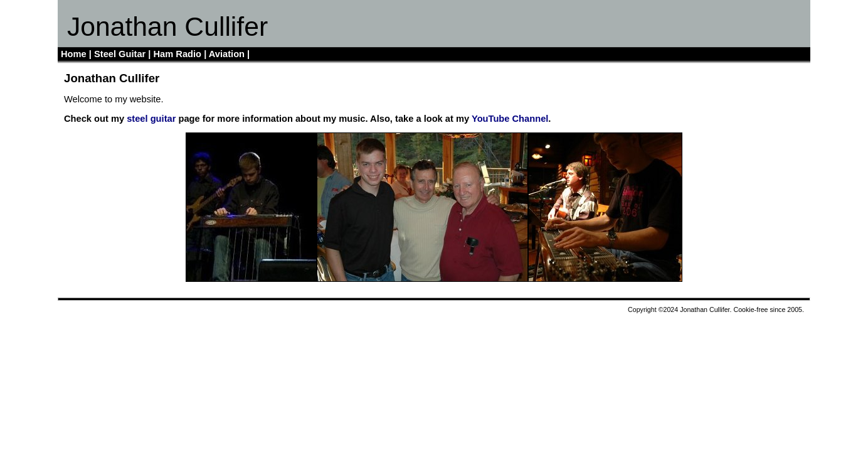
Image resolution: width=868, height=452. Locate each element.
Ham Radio (178, 54)
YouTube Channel (510, 119)
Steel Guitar (120, 54)
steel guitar (151, 119)
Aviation (227, 54)
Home (74, 54)
